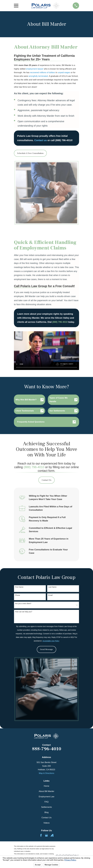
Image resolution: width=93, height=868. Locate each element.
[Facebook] (41, 835)
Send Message (47, 649)
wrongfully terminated (38, 76)
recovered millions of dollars (43, 72)
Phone (18, 595)
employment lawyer (35, 69)
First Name (19, 587)
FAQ (46, 802)
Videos (47, 823)
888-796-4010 (47, 749)
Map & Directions (47, 773)
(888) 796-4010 (34, 467)
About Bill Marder (46, 791)
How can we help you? (24, 612)
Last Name (52, 587)
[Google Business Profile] (46, 835)
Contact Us (46, 480)
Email (50, 595)
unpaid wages (64, 72)
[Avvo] (52, 835)
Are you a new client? (23, 603)
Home (46, 786)
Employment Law (46, 797)
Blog (46, 812)
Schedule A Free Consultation (30, 153)
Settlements (46, 807)
